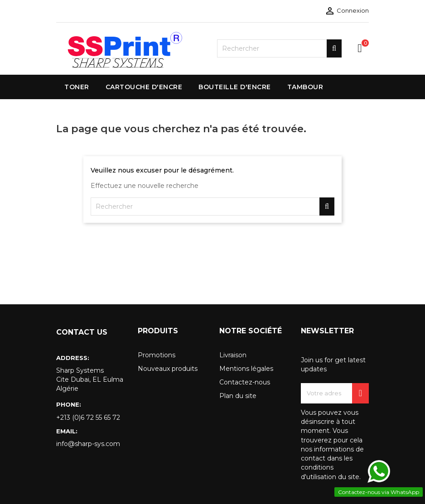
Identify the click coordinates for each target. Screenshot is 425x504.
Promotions (157, 355)
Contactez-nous (245, 382)
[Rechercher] (279, 48)
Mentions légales (246, 369)
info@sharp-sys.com (88, 444)
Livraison (233, 355)
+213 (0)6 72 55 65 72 (88, 418)
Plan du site (238, 396)
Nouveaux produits (168, 369)
